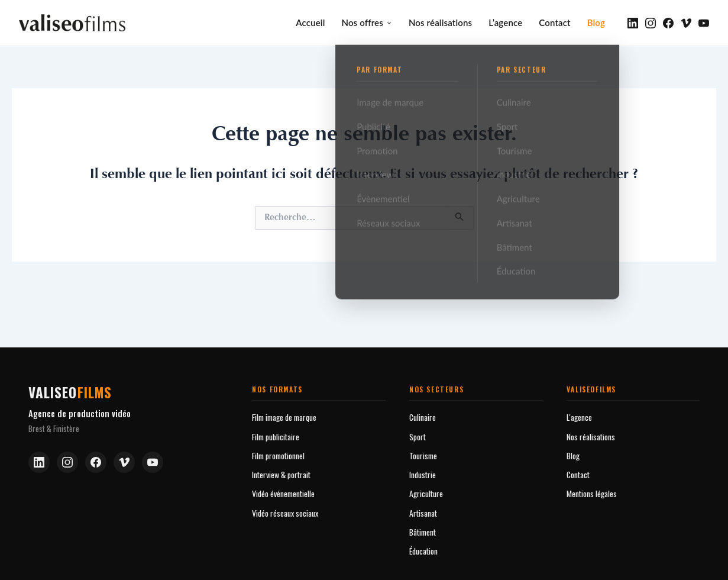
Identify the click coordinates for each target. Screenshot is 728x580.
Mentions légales (592, 492)
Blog (596, 22)
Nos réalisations (440, 22)
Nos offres (366, 22)
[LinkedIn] (633, 22)
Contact (554, 22)
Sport (418, 435)
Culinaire (423, 416)
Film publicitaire (276, 435)
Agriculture (426, 492)
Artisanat (423, 512)
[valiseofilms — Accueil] (72, 22)
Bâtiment (423, 531)
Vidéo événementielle (283, 492)
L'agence (579, 416)
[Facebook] (668, 22)
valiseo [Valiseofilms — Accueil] (70, 391)
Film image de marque (284, 416)
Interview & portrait (281, 473)
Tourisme (423, 454)
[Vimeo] (686, 22)
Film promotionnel (278, 454)
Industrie (423, 473)
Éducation (423, 550)
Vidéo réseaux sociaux (285, 512)
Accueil (310, 22)
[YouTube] (704, 22)
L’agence (505, 22)
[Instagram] (651, 22)
